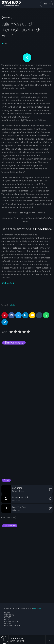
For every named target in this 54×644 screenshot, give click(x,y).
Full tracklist (9, 517)
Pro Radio (37, 609)
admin (12, 305)
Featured (7, 17)
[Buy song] (50, 489)
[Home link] (11, 4)
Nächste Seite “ (9, 283)
